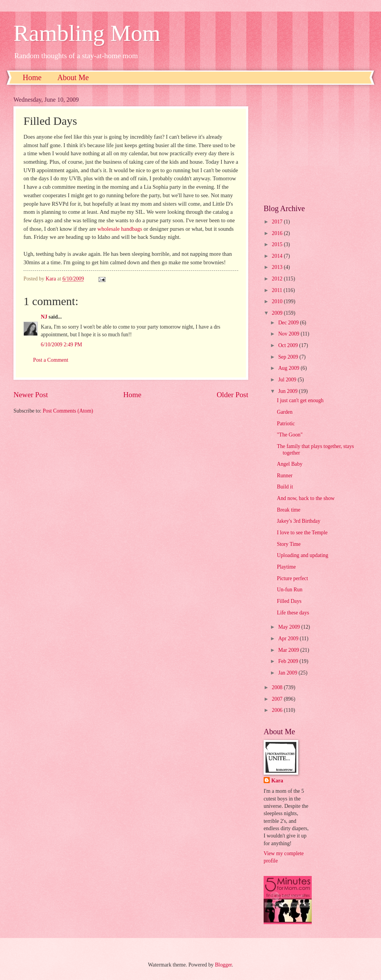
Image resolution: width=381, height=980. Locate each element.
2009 (278, 313)
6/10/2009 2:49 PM (61, 345)
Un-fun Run (289, 590)
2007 (278, 699)
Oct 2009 (289, 345)
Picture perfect (292, 578)
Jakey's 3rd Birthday (298, 521)
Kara (277, 781)
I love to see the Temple (302, 533)
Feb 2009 (289, 661)
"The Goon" (290, 435)
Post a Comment (51, 360)
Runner (285, 476)
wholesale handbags (120, 229)
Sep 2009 (289, 357)
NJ (44, 317)
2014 (278, 256)
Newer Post (31, 395)
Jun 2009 (289, 391)
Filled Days (289, 601)
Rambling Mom (87, 33)
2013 (278, 267)
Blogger (223, 965)
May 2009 (290, 627)
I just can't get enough (300, 400)
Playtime (286, 567)
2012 (278, 279)
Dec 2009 (289, 323)
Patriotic (286, 424)
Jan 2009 (288, 673)
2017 (278, 222)
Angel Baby (289, 464)
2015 (278, 244)
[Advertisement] (316, 144)
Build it (285, 487)
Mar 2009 (289, 650)
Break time (288, 510)
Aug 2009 (289, 368)
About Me (73, 77)
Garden (285, 412)
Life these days (293, 613)
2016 (278, 233)
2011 (278, 290)
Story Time (289, 544)
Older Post (232, 395)
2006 (278, 710)
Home (32, 77)
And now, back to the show (306, 498)
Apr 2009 (289, 639)
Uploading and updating (302, 555)
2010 (278, 301)
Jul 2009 (288, 380)
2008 (278, 687)
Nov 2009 (289, 334)
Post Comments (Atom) (68, 411)
